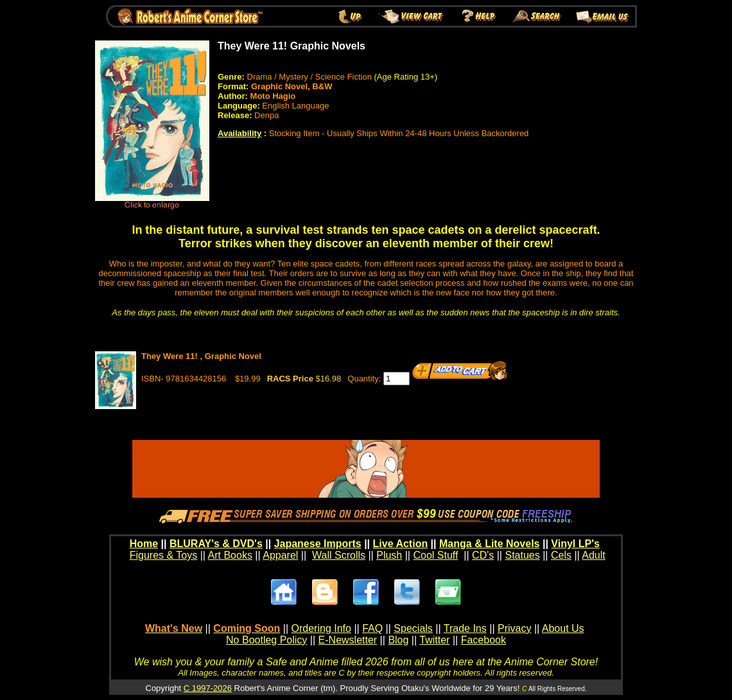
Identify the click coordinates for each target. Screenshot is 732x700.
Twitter (434, 640)
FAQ (372, 628)
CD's (483, 555)
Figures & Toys (164, 555)
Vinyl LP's (575, 544)
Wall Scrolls (339, 555)
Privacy (514, 628)
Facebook (484, 640)
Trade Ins (465, 628)
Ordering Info (321, 628)
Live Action (401, 544)
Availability (240, 133)
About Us (563, 628)
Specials (413, 628)
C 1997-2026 (208, 688)
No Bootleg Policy (266, 640)
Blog (398, 640)
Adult (593, 555)
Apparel (280, 555)
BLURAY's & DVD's (216, 544)
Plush (389, 555)
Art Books (230, 555)
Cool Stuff (435, 555)
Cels (561, 555)
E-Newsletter (348, 640)
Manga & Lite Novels (489, 544)
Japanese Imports (318, 544)
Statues (522, 555)
